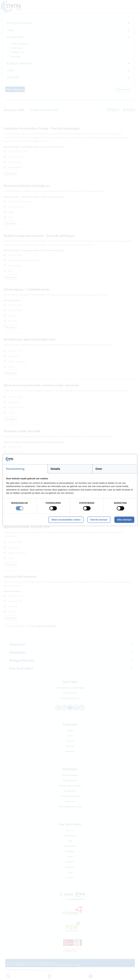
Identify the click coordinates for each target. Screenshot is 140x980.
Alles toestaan (124, 520)
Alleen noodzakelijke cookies (66, 520)
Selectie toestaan (99, 520)
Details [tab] (55, 469)
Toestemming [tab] (15, 469)
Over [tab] (99, 469)
